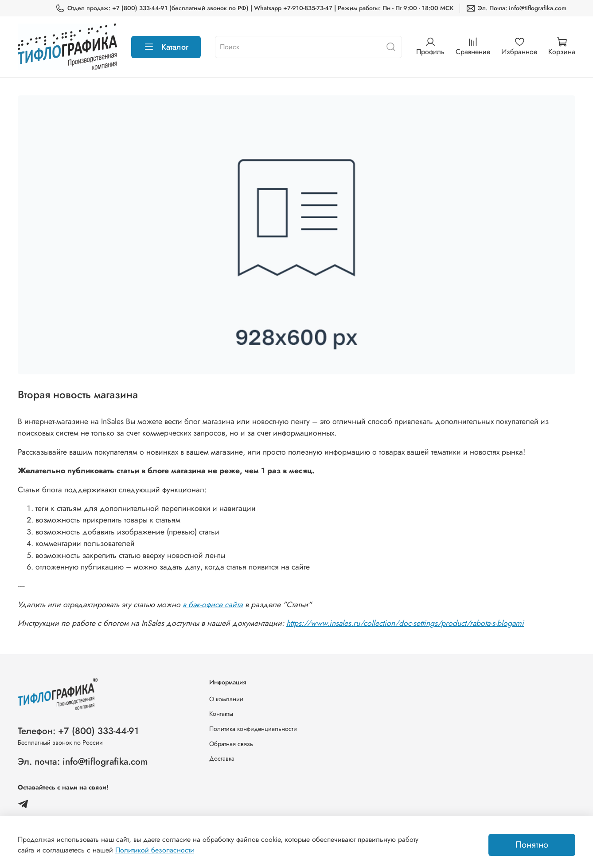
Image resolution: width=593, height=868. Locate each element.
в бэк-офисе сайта (213, 605)
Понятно (532, 845)
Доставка (222, 758)
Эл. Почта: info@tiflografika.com (516, 8)
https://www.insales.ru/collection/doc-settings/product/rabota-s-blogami (405, 623)
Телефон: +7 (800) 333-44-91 (78, 731)
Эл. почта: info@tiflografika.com (83, 762)
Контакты (221, 714)
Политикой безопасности (155, 850)
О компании (226, 699)
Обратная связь (231, 744)
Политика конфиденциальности (253, 729)
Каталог (166, 47)
